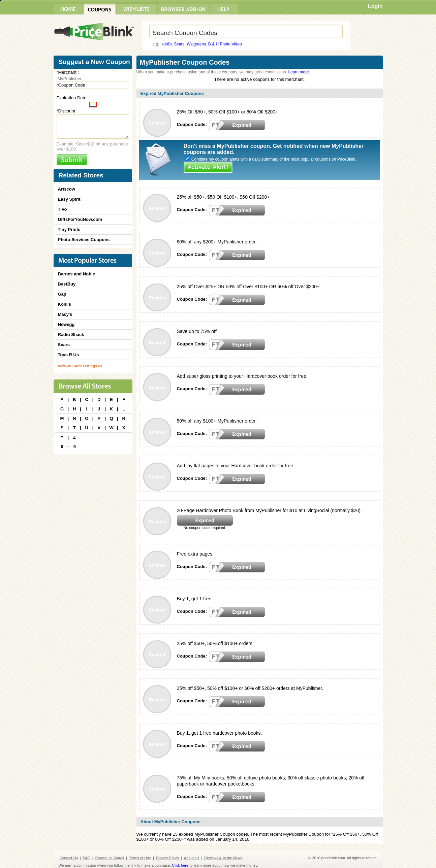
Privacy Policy (167, 858)
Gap (62, 294)
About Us (192, 858)
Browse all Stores (110, 858)
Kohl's (65, 304)
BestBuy (67, 284)
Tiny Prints (69, 229)
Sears (179, 44)
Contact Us (69, 858)
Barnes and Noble (77, 274)
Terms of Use (140, 858)
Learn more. (299, 72)
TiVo (63, 209)
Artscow (67, 189)
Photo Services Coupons (84, 240)
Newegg (66, 324)
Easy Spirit (69, 199)
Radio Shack (71, 335)
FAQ (87, 858)
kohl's (166, 44)
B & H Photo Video (225, 44)
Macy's (65, 314)
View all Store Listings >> (80, 366)
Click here (180, 865)
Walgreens (196, 44)
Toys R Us (69, 355)
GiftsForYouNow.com (80, 219)
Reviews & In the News (223, 858)
